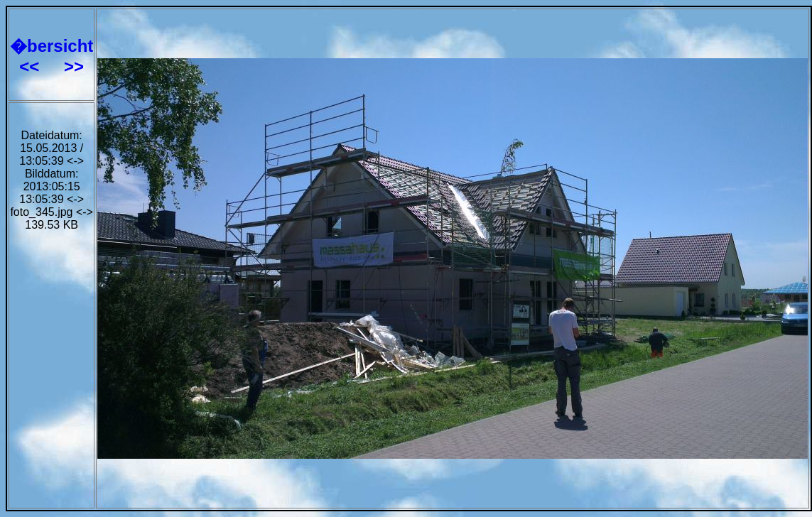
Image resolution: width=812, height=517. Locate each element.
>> (74, 66)
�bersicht (52, 46)
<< (32, 66)
